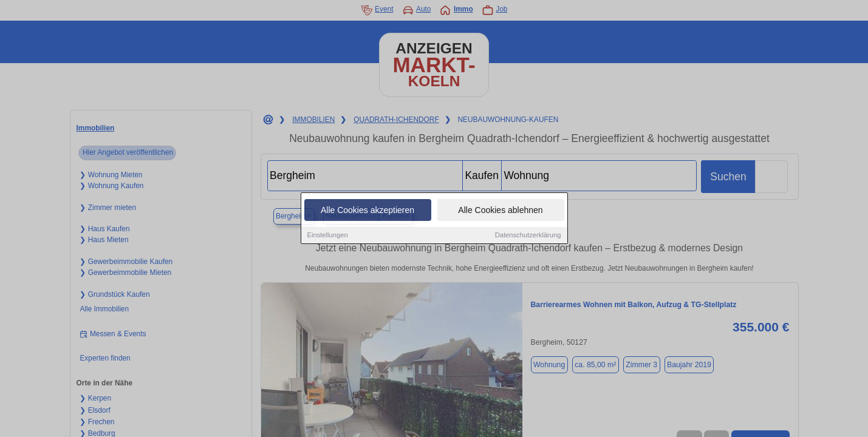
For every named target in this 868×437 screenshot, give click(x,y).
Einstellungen (328, 235)
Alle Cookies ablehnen (500, 211)
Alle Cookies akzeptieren (367, 211)
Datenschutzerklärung (528, 235)
